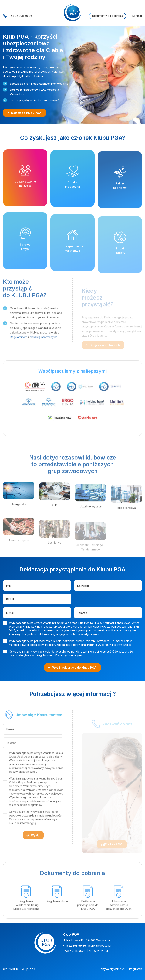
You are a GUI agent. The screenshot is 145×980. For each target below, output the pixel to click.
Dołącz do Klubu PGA (24, 113)
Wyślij (33, 848)
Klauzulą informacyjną (43, 350)
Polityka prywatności (112, 969)
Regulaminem (19, 350)
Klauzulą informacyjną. (23, 836)
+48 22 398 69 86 (18, 16)
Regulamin (136, 969)
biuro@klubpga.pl (99, 946)
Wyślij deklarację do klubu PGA (72, 668)
